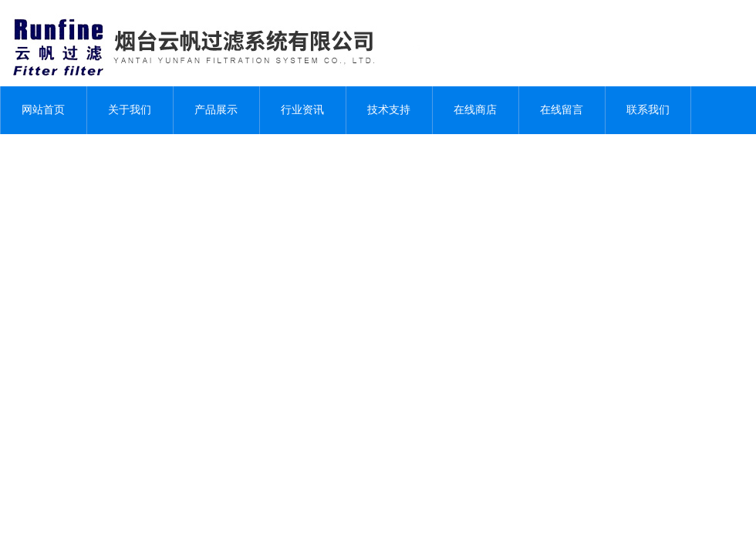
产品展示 (216, 110)
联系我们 (648, 110)
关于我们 (130, 110)
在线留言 (562, 110)
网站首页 (43, 110)
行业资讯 (302, 110)
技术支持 (389, 110)
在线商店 (475, 110)
